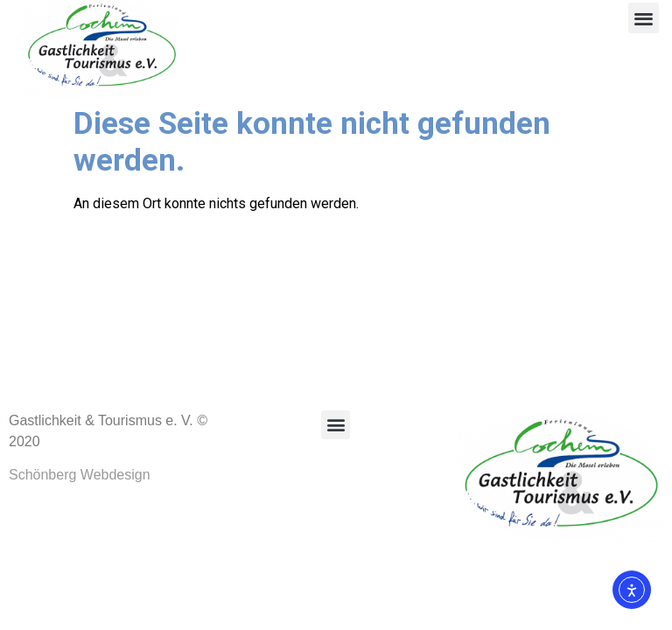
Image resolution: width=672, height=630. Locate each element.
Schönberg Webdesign (80, 475)
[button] (644, 18)
